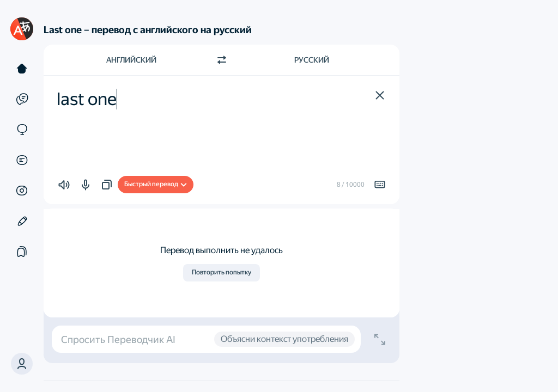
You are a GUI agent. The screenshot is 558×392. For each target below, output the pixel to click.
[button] (380, 95)
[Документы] (22, 160)
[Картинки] (22, 191)
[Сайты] (22, 130)
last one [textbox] (87, 99)
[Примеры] (22, 99)
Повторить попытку (222, 272)
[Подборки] (22, 252)
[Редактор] (22, 221)
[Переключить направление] (222, 60)
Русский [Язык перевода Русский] (312, 60)
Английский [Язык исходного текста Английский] (131, 60)
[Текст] (22, 69)
